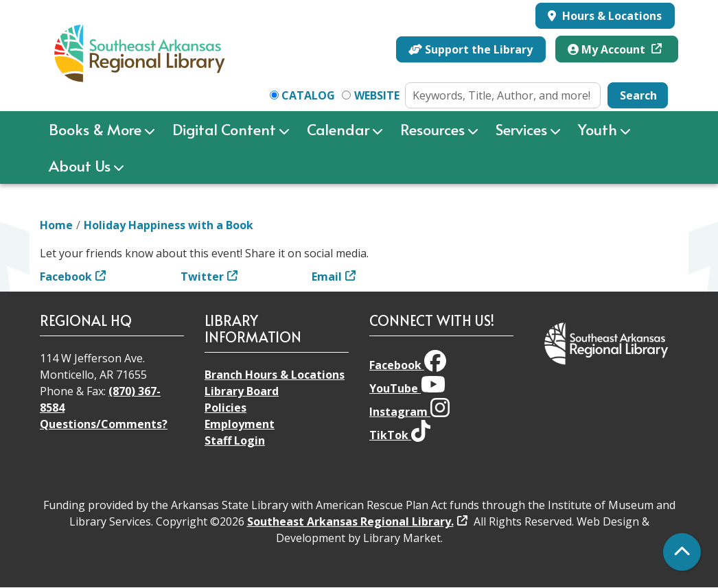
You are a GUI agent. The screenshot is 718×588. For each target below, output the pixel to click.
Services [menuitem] (521, 129)
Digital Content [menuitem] (224, 129)
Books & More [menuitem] (95, 129)
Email (327, 277)
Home (56, 225)
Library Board (242, 391)
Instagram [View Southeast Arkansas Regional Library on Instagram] (409, 412)
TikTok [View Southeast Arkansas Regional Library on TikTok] (400, 435)
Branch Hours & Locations (275, 375)
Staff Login (235, 440)
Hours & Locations (611, 16)
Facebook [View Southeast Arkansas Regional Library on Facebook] (408, 365)
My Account (608, 49)
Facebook (66, 277)
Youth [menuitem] (598, 129)
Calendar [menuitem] (338, 129)
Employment (240, 424)
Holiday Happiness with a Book (169, 225)
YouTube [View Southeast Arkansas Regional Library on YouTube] (407, 388)
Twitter (202, 277)
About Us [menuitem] (80, 165)
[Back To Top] (682, 552)
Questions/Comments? (104, 424)
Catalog (308, 95)
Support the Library (471, 49)
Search (638, 95)
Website (377, 95)
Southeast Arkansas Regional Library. (350, 521)
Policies (225, 408)
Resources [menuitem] (432, 129)
